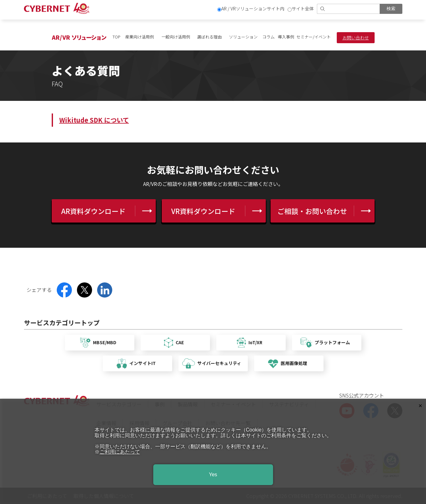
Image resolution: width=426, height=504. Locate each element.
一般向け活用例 (176, 37)
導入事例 (286, 37)
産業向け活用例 (140, 37)
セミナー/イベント (314, 37)
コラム (268, 37)
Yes (213, 475)
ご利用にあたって (120, 452)
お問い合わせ (356, 38)
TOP (117, 37)
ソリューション (243, 37)
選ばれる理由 (209, 37)
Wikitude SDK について (94, 120)
